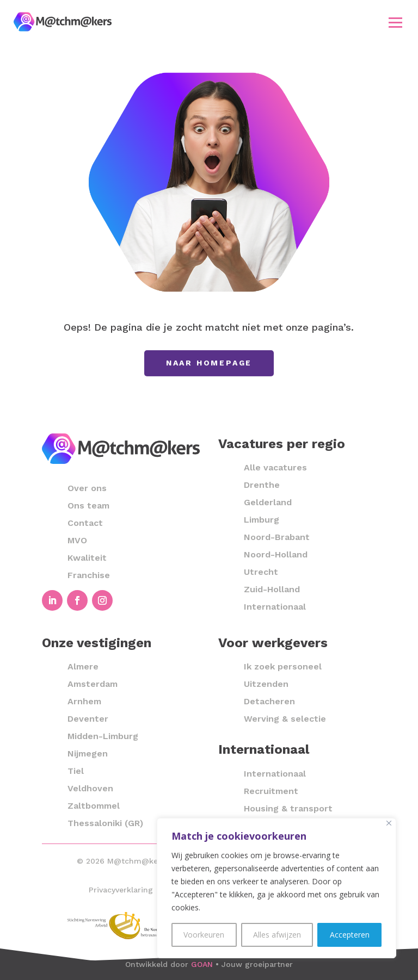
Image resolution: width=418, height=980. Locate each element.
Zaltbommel (94, 806)
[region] (276, 888)
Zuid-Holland (272, 589)
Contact (85, 523)
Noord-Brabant (277, 537)
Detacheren (269, 701)
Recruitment (271, 791)
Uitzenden (266, 684)
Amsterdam (93, 684)
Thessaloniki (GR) (105, 823)
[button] (396, 22)
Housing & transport (288, 808)
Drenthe (262, 485)
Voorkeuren (204, 935)
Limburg (262, 520)
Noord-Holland (276, 554)
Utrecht (261, 572)
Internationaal (275, 607)
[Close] (389, 823)
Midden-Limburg (103, 736)
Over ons (87, 488)
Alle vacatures (275, 467)
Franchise (89, 575)
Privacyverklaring (121, 890)
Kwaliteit (87, 558)
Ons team (88, 505)
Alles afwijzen (277, 935)
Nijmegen (88, 753)
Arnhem (84, 701)
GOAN (202, 964)
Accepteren (350, 935)
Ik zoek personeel (283, 666)
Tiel (76, 771)
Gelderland (268, 502)
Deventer (88, 719)
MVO (77, 540)
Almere (83, 666)
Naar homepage (209, 363)
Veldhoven (90, 788)
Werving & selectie (285, 719)
